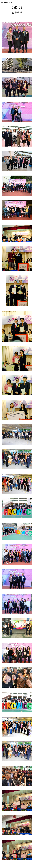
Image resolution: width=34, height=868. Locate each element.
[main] (17, 10)
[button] (2, 3)
